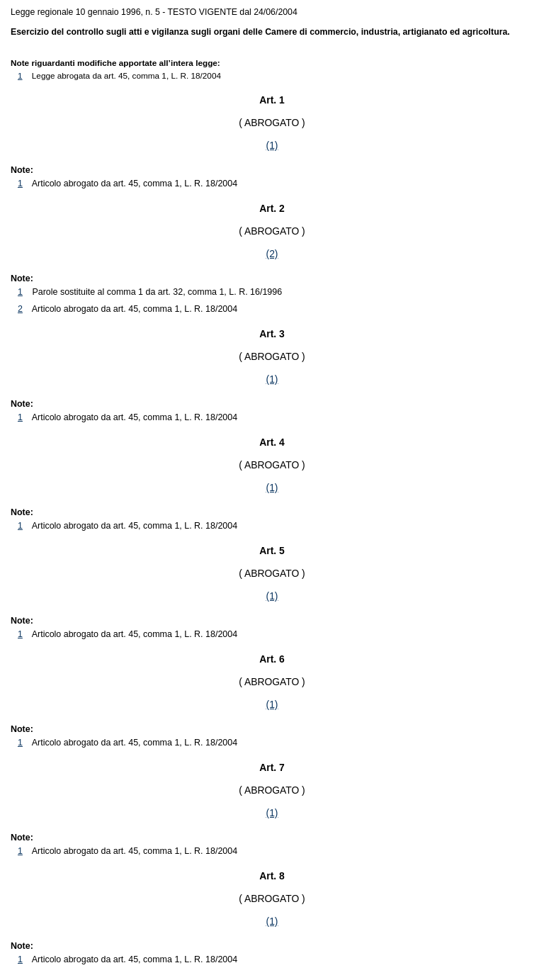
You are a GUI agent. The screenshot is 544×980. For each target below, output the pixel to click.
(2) (272, 254)
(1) (272, 145)
